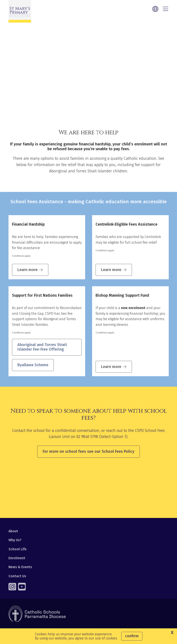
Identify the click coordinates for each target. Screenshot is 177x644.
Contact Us (17, 576)
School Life (18, 549)
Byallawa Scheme (33, 365)
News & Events (20, 567)
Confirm (132, 636)
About (13, 531)
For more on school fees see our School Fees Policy (88, 451)
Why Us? (15, 540)
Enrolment (17, 558)
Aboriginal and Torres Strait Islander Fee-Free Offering (42, 347)
